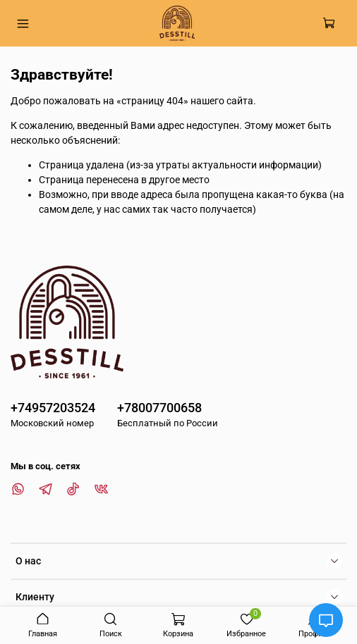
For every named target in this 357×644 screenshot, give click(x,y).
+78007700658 (159, 408)
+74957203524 (53, 408)
